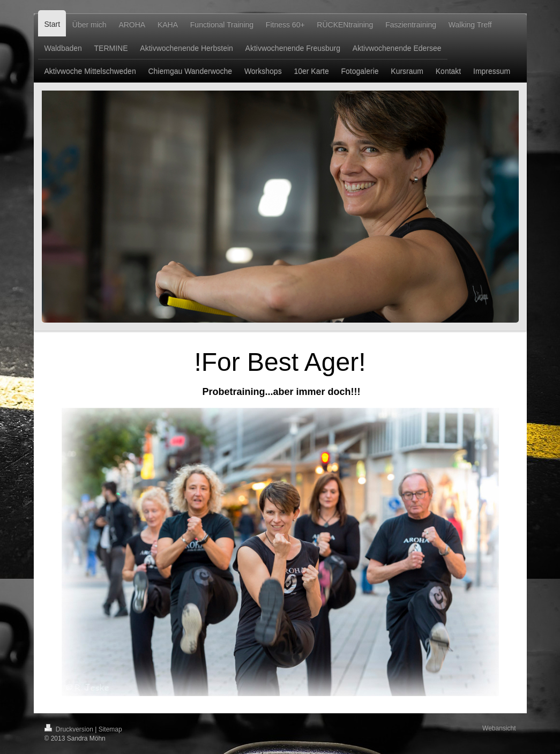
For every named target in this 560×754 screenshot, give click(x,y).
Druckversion (70, 729)
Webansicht (499, 728)
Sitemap (110, 729)
